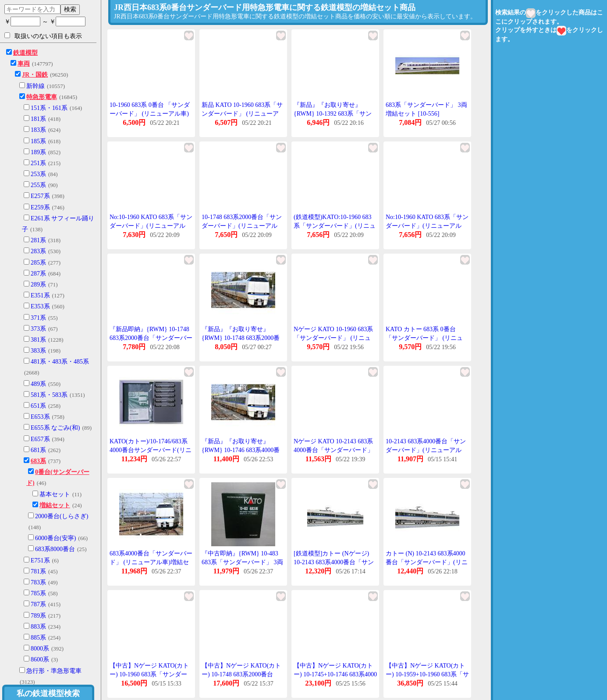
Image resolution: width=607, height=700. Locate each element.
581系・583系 (49, 395)
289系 (38, 285)
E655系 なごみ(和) (55, 428)
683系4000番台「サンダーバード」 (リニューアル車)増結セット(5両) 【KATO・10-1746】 (151, 562)
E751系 (40, 560)
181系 (38, 119)
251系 (38, 163)
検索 (70, 9)
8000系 (40, 649)
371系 (38, 318)
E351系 (40, 295)
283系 (38, 251)
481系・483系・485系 (60, 362)
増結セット (55, 505)
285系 (38, 263)
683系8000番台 (55, 549)
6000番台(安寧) (55, 538)
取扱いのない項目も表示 (43, 36)
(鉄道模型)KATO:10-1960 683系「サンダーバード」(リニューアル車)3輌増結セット (335, 226)
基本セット (55, 494)
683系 (38, 461)
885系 (38, 638)
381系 (38, 340)
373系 (38, 329)
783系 (38, 582)
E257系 (40, 196)
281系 (38, 240)
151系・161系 (49, 108)
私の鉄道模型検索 (48, 693)
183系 (38, 130)
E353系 (40, 306)
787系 (38, 604)
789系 (38, 616)
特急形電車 (42, 97)
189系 (38, 152)
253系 (38, 174)
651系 (38, 406)
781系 (38, 571)
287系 (38, 274)
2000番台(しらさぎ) (62, 516)
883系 (38, 627)
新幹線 (35, 86)
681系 (38, 450)
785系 (38, 593)
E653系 (40, 417)
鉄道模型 (25, 53)
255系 (38, 185)
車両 (24, 64)
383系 (38, 351)
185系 (38, 141)
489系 (38, 384)
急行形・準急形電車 (54, 671)
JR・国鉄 (35, 75)
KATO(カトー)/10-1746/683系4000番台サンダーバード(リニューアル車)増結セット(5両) (151, 450)
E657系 (40, 439)
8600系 (40, 659)
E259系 (40, 207)
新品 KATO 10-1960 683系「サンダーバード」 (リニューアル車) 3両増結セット (242, 113)
